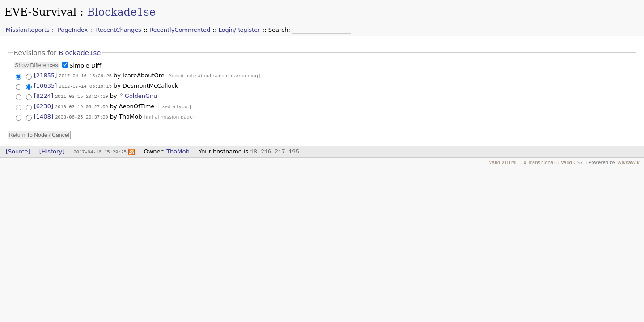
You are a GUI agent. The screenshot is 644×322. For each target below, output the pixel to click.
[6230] (44, 105)
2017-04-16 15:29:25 (85, 76)
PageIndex (73, 30)
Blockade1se (121, 12)
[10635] (46, 86)
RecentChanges (118, 30)
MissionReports (28, 30)
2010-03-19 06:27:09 (81, 106)
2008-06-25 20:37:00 (81, 116)
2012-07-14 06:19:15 (85, 86)
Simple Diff (85, 66)
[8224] (44, 95)
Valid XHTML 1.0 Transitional (522, 161)
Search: (280, 30)
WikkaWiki (629, 161)
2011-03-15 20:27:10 (81, 96)
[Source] (18, 150)
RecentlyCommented (180, 30)
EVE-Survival (40, 12)
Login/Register (239, 30)
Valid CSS (572, 161)
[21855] (46, 75)
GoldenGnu (141, 95)
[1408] (44, 116)
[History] (52, 150)
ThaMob (178, 150)
